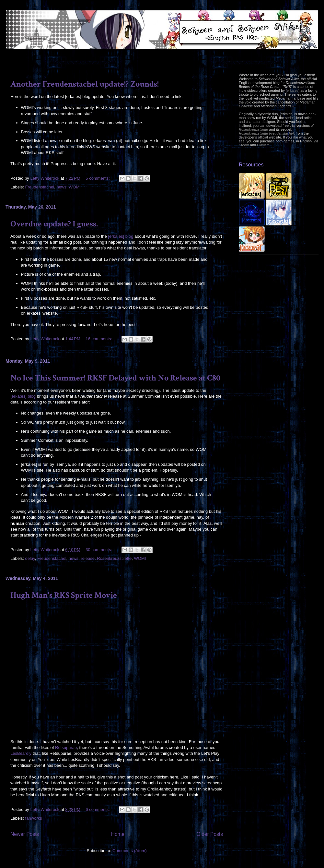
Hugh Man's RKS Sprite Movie (64, 595)
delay (30, 558)
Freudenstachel (40, 187)
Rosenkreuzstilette (114, 558)
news (61, 187)
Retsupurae (66, 747)
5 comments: (98, 178)
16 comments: (99, 339)
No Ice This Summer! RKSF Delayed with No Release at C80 (115, 378)
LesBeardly (21, 753)
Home (118, 834)
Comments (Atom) (129, 851)
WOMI (75, 187)
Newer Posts (25, 834)
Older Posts (210, 834)
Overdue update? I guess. (54, 224)
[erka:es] (293, 90)
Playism (263, 145)
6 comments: (98, 809)
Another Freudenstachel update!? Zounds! (85, 84)
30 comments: (99, 550)
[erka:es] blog (121, 236)
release (88, 558)
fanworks (34, 818)
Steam (244, 145)
